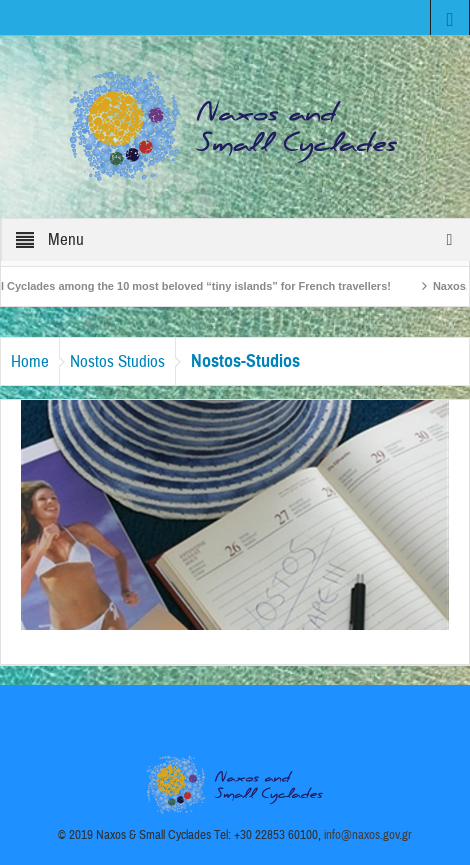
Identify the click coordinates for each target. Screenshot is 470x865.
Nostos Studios (117, 361)
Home (30, 361)
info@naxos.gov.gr (368, 835)
